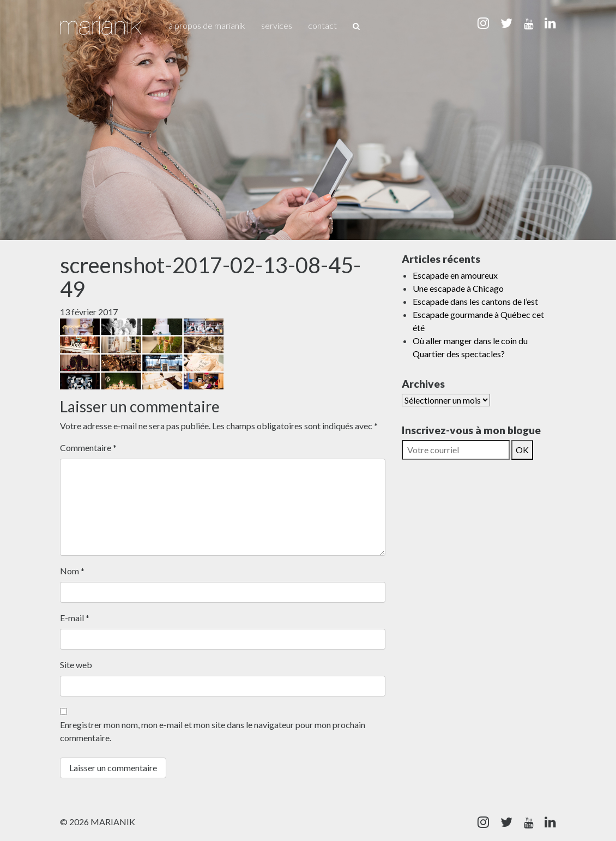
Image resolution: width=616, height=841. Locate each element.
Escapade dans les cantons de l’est (475, 301)
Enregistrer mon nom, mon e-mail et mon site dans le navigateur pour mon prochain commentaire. (213, 731)
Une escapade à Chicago (458, 288)
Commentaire (88, 447)
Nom (72, 571)
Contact (322, 25)
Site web (76, 665)
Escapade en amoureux (455, 275)
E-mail (75, 618)
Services (277, 25)
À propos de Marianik (207, 25)
